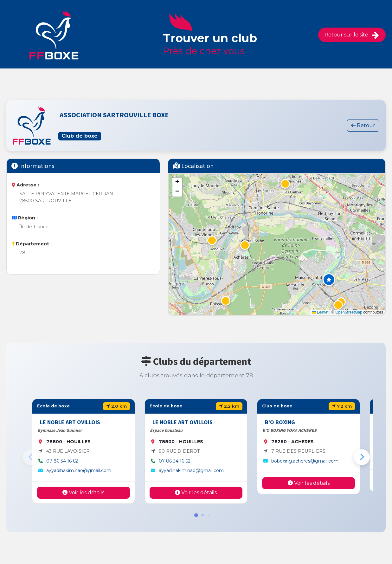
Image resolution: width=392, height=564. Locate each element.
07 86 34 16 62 (62, 461)
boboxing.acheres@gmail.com (305, 461)
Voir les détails (83, 493)
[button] (329, 280)
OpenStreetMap (349, 312)
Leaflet (320, 312)
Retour (363, 125)
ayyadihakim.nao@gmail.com (79, 470)
